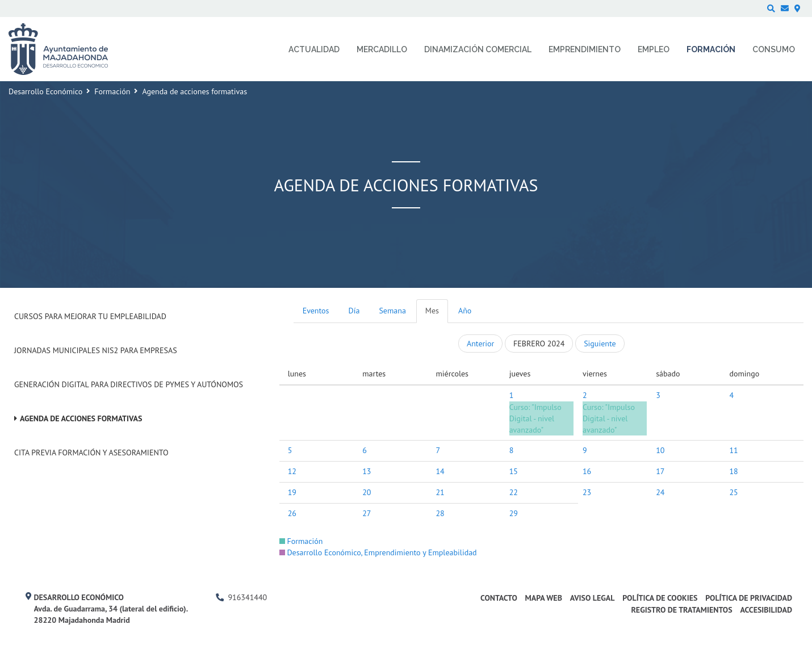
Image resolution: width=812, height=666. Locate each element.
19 (292, 492)
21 (440, 492)
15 (514, 471)
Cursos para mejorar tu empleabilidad (90, 316)
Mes (432, 311)
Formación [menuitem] (711, 49)
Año (465, 311)
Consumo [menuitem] (774, 49)
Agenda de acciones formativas (81, 418)
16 (587, 471)
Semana (392, 311)
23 (587, 492)
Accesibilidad (766, 610)
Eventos (316, 311)
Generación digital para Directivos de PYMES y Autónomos (129, 384)
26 (292, 513)
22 (514, 492)
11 (733, 450)
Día (354, 311)
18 (733, 471)
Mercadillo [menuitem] (382, 49)
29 (514, 513)
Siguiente (600, 344)
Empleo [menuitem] (654, 49)
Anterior (480, 344)
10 (660, 450)
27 (367, 513)
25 (733, 492)
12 (292, 471)
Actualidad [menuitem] (314, 49)
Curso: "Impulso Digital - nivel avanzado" (535, 418)
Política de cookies (660, 598)
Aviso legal (593, 598)
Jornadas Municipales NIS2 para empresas (96, 350)
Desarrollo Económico (45, 91)
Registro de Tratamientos (681, 610)
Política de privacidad (749, 598)
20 (367, 492)
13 (367, 471)
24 (660, 492)
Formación (112, 91)
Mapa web (544, 598)
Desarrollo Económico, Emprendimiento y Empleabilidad (378, 552)
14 (440, 471)
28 (440, 513)
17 (660, 471)
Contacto (499, 598)
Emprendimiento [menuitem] (585, 49)
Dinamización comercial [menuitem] (478, 49)
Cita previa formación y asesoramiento (91, 453)
